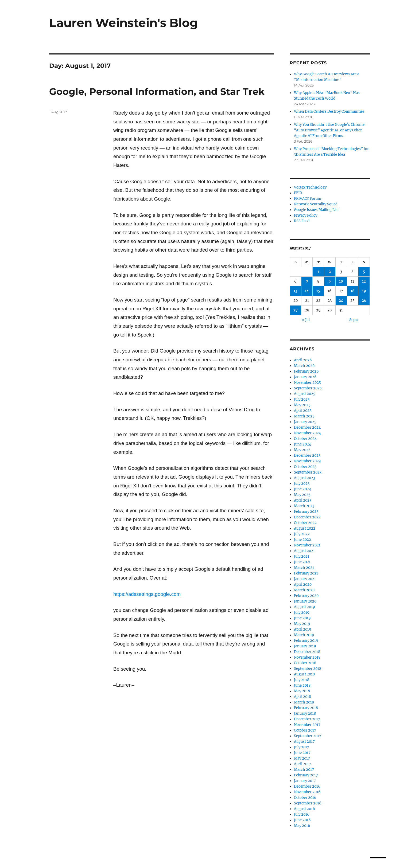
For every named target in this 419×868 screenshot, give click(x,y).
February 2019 (306, 641)
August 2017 (304, 742)
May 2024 (302, 450)
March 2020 (304, 590)
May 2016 (302, 826)
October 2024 (305, 439)
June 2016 (302, 820)
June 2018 (302, 685)
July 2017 (302, 747)
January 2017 (305, 781)
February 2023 (306, 512)
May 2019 (302, 624)
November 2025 (307, 383)
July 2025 (302, 399)
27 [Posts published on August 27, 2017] (296, 310)
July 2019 (302, 613)
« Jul (306, 320)
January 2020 (305, 601)
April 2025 (303, 411)
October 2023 (305, 467)
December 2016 (307, 786)
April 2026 (303, 360)
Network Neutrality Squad (316, 204)
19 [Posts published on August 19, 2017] (364, 291)
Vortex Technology (310, 187)
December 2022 (307, 517)
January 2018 (305, 713)
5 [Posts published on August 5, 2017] (364, 272)
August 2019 (304, 607)
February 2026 (306, 371)
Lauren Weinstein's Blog (124, 23)
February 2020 (306, 596)
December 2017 (307, 719)
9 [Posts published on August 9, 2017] (330, 281)
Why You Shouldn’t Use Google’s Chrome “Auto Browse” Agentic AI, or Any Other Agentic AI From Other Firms (329, 130)
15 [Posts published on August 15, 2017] (318, 291)
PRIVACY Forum (308, 199)
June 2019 (302, 618)
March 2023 (304, 506)
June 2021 (302, 562)
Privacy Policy (306, 215)
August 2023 (304, 478)
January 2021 (305, 579)
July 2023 (302, 484)
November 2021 (307, 545)
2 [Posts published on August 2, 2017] (330, 272)
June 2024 (302, 444)
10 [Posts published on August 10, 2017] (341, 281)
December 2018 (307, 652)
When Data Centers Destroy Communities (329, 112)
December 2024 (307, 427)
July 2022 (302, 534)
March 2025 (304, 416)
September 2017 (308, 736)
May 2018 (302, 691)
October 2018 (305, 663)
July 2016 (302, 814)
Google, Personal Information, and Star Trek (157, 91)
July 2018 (302, 680)
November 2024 (307, 433)
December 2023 (307, 455)
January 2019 (305, 646)
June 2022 (302, 540)
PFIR (298, 193)
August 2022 (305, 528)
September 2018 (308, 669)
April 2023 (303, 500)
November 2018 (307, 657)
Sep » (354, 320)
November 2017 (307, 725)
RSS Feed (302, 221)
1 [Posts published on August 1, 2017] (318, 272)
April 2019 (303, 629)
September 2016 (308, 803)
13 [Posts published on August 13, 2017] (295, 291)
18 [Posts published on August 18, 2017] (352, 291)
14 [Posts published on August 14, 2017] (307, 291)
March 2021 (304, 568)
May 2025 (302, 405)
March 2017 (304, 770)
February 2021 (306, 573)
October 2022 (305, 523)
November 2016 (307, 792)
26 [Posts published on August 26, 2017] (364, 301)
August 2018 (304, 674)
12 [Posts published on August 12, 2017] (364, 281)
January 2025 (305, 422)
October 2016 (305, 798)
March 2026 (304, 366)
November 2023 (307, 461)
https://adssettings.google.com (147, 594)
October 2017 (305, 730)
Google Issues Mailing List (316, 210)
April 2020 (303, 584)
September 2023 (308, 472)
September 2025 (308, 388)
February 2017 (306, 775)
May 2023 (302, 495)
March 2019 (304, 635)
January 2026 (305, 377)
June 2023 (302, 489)
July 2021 (302, 556)
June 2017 (302, 753)
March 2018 (304, 702)
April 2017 (302, 764)
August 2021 (304, 551)
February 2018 (306, 708)
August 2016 (304, 809)
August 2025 (305, 394)
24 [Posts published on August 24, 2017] (341, 301)
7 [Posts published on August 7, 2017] (307, 281)
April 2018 (302, 697)
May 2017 (302, 758)
